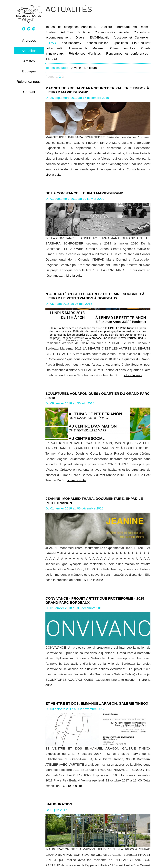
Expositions (120, 43)
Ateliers (107, 27)
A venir (76, 68)
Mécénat (98, 48)
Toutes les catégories (62, 27)
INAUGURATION (59, 804)
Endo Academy (70, 43)
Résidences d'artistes (85, 54)
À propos (29, 40)
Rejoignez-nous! (29, 82)
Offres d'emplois (123, 48)
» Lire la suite (73, 276)
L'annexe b (78, 48)
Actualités (29, 51)
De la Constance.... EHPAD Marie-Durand (84, 193)
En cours (91, 68)
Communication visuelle (112, 32)
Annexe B (89, 27)
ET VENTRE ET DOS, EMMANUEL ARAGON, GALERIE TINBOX (97, 703)
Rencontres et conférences (127, 54)
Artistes (29, 61)
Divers (80, 37)
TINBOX (51, 59)
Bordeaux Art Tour (59, 32)
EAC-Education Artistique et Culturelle (119, 37)
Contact (29, 92)
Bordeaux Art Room (132, 27)
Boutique (29, 71)
